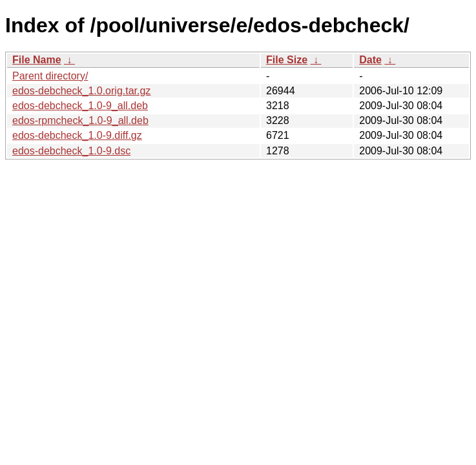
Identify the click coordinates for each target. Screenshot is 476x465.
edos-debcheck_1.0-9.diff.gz (77, 135)
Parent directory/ (50, 76)
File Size (287, 60)
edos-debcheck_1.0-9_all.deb (80, 106)
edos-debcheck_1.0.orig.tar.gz (81, 91)
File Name (37, 60)
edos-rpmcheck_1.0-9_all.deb (80, 120)
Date (370, 60)
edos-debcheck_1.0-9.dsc (71, 151)
